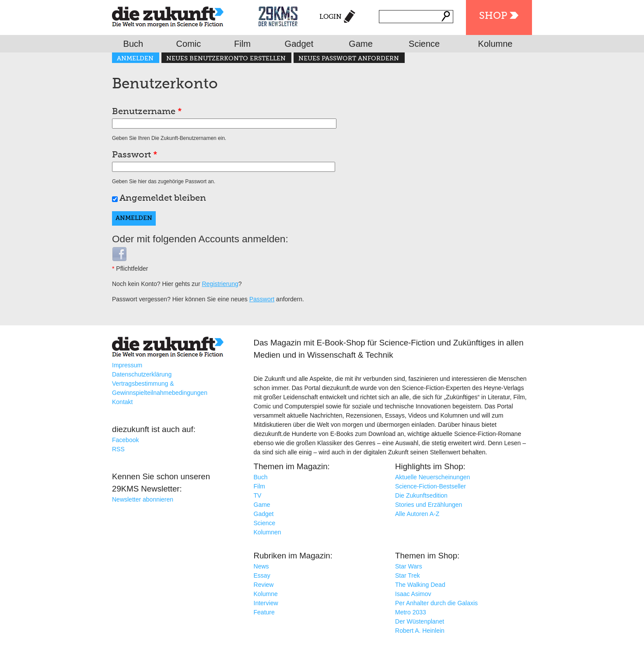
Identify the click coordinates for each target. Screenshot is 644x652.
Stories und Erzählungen (429, 505)
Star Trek (408, 575)
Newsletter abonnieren (143, 499)
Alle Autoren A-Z (417, 514)
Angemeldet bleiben (163, 199)
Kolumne (495, 44)
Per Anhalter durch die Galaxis (436, 603)
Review (264, 585)
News (261, 566)
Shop (493, 16)
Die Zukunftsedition (421, 495)
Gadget (299, 44)
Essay (262, 575)
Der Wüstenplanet (420, 621)
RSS (118, 449)
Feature (264, 612)
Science (424, 44)
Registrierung (220, 284)
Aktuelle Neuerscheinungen (432, 477)
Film (242, 44)
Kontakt (122, 402)
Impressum (127, 365)
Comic (189, 44)
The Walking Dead (420, 585)
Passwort (135, 155)
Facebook (125, 440)
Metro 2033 (411, 612)
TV (258, 495)
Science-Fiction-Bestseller (430, 486)
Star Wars (409, 566)
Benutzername (147, 112)
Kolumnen (268, 532)
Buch (133, 44)
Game (360, 44)
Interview (266, 603)
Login (331, 17)
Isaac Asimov (413, 594)
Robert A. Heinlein (420, 631)
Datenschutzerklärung (142, 374)
